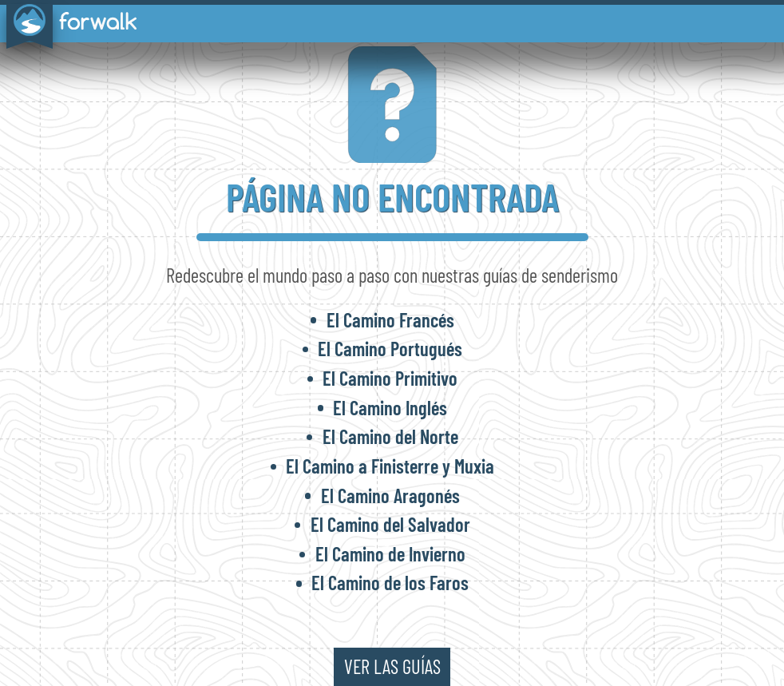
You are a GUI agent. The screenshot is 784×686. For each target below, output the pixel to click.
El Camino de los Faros (390, 583)
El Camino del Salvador (390, 524)
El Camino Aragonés (390, 496)
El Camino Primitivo (390, 378)
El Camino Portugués (390, 349)
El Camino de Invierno (390, 554)
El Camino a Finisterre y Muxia (390, 466)
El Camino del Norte (390, 436)
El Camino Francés (390, 320)
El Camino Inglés (390, 408)
